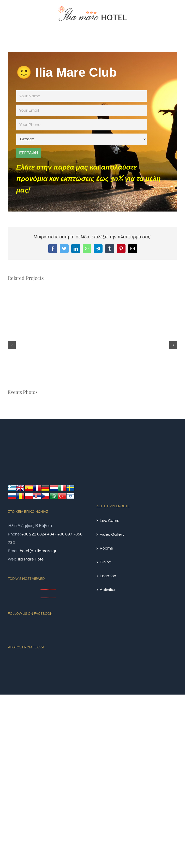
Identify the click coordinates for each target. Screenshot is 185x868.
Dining (106, 562)
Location (108, 576)
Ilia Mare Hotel (31, 559)
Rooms (106, 548)
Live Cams (109, 521)
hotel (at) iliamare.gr (38, 551)
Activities (108, 590)
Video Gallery (112, 534)
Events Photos (23, 392)
